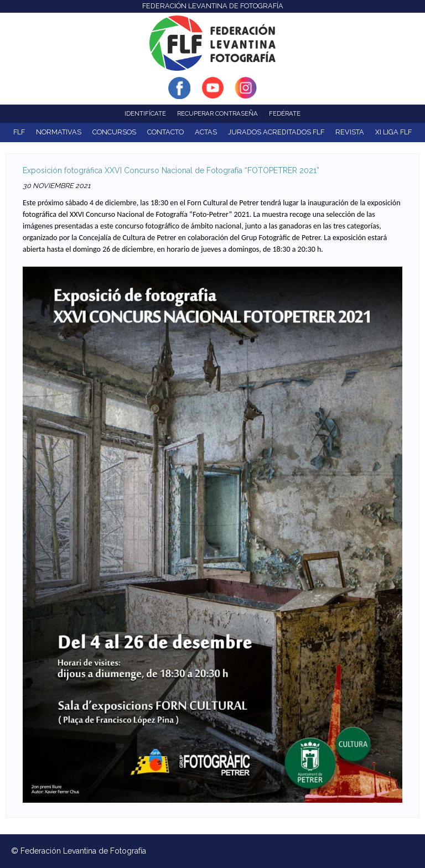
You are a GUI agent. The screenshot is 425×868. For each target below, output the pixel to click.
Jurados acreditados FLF (276, 132)
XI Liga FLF (393, 132)
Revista (350, 132)
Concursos (114, 132)
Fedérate (285, 113)
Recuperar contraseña (217, 113)
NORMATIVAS (59, 132)
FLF (19, 132)
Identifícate (145, 113)
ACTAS (206, 132)
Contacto (165, 132)
